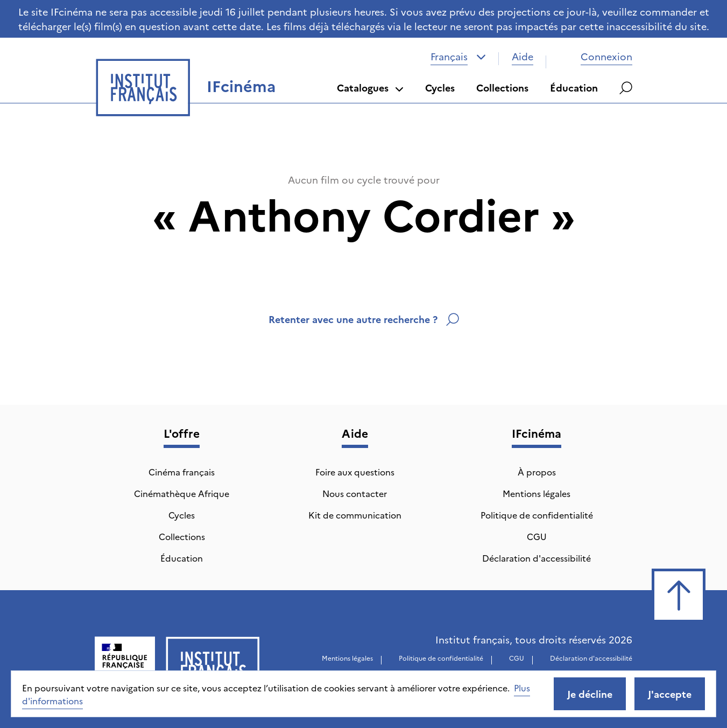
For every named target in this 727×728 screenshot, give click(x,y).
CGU (537, 536)
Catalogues (370, 87)
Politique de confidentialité (537, 515)
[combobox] (458, 57)
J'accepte (670, 694)
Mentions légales (537, 493)
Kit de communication (355, 515)
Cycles (440, 87)
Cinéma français (182, 472)
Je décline (590, 694)
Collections (502, 87)
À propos (537, 472)
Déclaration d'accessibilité (537, 558)
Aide (523, 56)
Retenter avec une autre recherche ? (364, 319)
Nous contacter (355, 493)
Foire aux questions (355, 472)
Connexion (596, 56)
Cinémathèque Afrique (182, 493)
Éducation (574, 87)
